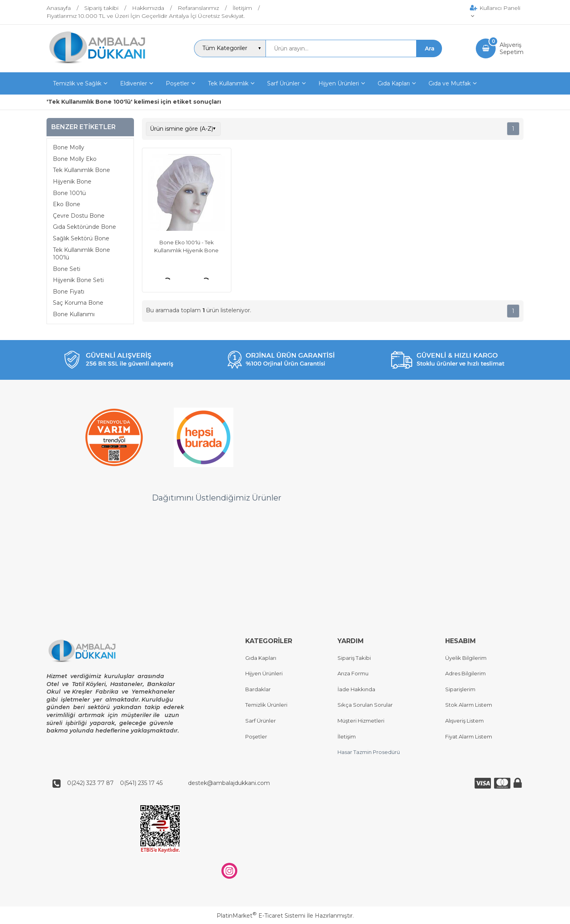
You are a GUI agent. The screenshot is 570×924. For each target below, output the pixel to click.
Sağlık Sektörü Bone (81, 238)
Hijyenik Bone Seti (78, 280)
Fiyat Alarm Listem (469, 736)
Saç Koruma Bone (78, 303)
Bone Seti (67, 269)
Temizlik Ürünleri (266, 705)
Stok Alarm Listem (469, 705)
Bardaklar (258, 689)
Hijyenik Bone (72, 182)
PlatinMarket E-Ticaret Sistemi (261, 916)
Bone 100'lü (69, 193)
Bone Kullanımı (74, 314)
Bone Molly (69, 147)
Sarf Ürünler (261, 721)
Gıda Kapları (261, 658)
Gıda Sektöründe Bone (84, 227)
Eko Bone (67, 204)
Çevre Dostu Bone (79, 216)
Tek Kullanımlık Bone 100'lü (81, 254)
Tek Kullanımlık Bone (81, 170)
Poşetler (256, 736)
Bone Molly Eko (75, 159)
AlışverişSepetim (512, 48)
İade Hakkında (356, 689)
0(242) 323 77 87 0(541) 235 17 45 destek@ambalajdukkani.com (166, 783)
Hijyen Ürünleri (264, 674)
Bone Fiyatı (69, 292)
